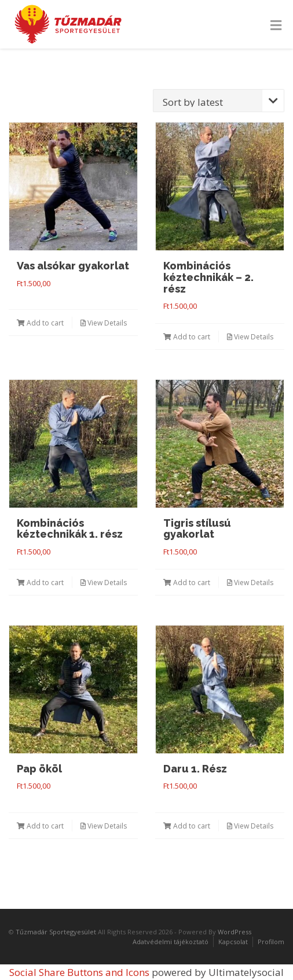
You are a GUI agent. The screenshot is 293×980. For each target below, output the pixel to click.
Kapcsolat (233, 942)
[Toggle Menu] (276, 25)
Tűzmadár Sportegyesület (56, 932)
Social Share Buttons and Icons (79, 972)
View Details (104, 323)
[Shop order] (219, 101)
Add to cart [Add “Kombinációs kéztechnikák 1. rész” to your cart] (40, 583)
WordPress (235, 932)
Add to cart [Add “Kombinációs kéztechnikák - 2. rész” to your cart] (187, 337)
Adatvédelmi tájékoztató (171, 942)
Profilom (271, 942)
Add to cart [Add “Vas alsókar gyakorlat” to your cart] (40, 323)
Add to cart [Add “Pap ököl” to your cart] (40, 826)
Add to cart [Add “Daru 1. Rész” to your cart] (187, 826)
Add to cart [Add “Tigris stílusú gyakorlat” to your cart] (187, 583)
